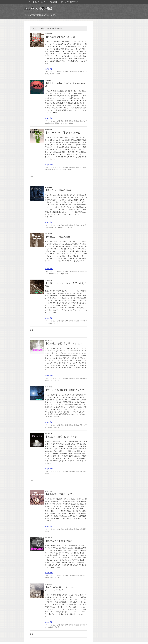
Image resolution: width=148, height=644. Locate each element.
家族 (49, 123)
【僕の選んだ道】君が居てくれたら (64, 343)
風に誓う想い (53, 578)
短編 (49, 323)
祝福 (46, 474)
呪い (46, 531)
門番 (51, 274)
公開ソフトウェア (39, 2)
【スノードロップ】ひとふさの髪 (63, 133)
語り (59, 578)
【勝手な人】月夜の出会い (59, 190)
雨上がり (82, 121)
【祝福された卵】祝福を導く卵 (61, 437)
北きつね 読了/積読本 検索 (69, 2)
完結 (81, 321)
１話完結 (57, 74)
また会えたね (55, 427)
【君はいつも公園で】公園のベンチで (65, 390)
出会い (61, 227)
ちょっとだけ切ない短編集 (61, 72)
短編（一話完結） (74, 72)
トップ (28, 2)
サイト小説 (49, 72)
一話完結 (57, 123)
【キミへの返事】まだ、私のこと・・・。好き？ (61, 589)
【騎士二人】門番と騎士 (58, 237)
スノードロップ (58, 170)
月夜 (65, 227)
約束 (81, 72)
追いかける (54, 323)
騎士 (54, 274)
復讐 (65, 170)
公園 (58, 227)
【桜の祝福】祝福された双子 (60, 494)
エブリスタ (56, 381)
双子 (49, 531)
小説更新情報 (53, 2)
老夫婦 (54, 227)
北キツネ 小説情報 (38, 9)
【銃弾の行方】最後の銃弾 (59, 541)
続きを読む (49, 69)
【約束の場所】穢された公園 (60, 37)
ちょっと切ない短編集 (66, 123)
